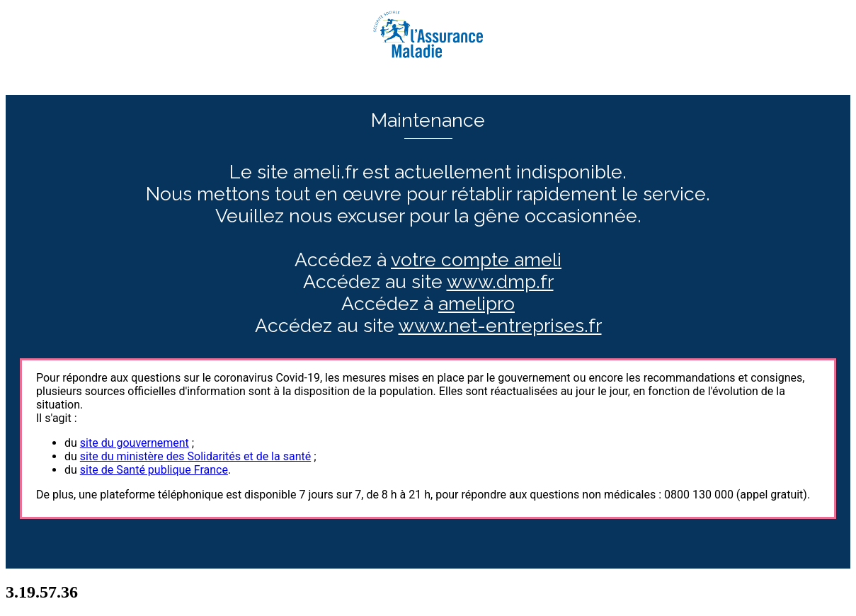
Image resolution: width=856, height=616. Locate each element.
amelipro (476, 303)
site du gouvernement (135, 443)
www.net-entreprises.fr (500, 325)
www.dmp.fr (500, 281)
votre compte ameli (476, 259)
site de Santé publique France (154, 470)
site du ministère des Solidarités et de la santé (195, 456)
